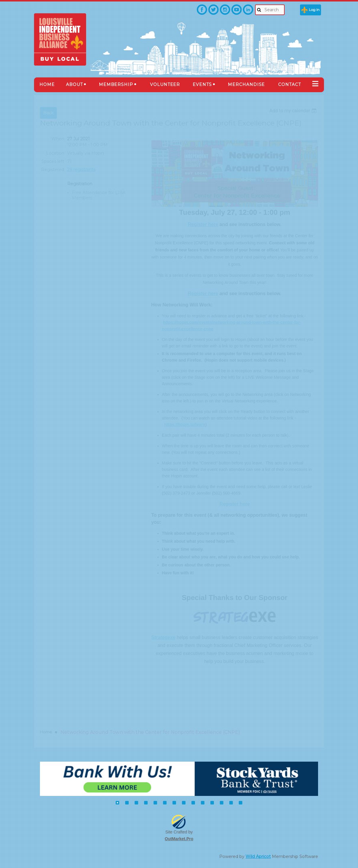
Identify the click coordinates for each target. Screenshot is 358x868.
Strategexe (163, 637)
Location (55, 153)
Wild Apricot (258, 856)
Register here (203, 224)
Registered (53, 170)
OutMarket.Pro (179, 839)
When (58, 139)
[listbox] (294, 111)
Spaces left (53, 161)
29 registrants (81, 170)
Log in (314, 10)
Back (48, 113)
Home (46, 732)
